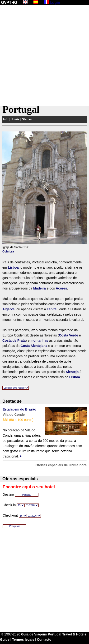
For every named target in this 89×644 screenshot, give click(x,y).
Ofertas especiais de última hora (61, 465)
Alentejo (72, 372)
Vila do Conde (14, 415)
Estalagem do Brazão (19, 409)
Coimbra (8, 252)
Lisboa (13, 267)
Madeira (40, 288)
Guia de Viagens (34, 634)
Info (6, 119)
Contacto (44, 639)
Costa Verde (68, 335)
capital (52, 309)
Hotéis (15, 119)
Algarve (8, 309)
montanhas (39, 341)
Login (55, 2)
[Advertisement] (44, 56)
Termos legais (23, 639)
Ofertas (27, 119)
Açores (61, 288)
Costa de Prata (14, 341)
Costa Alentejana (34, 346)
